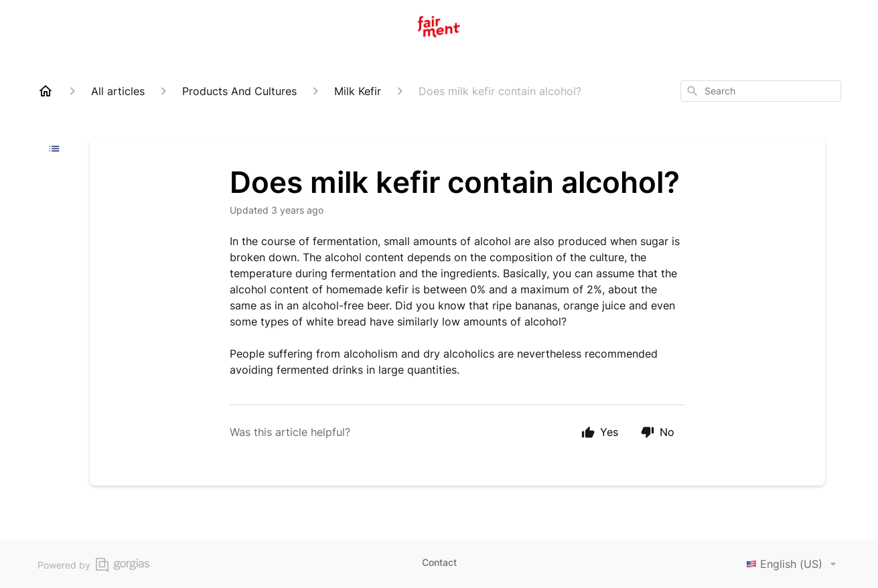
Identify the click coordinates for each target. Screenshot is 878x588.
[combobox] (761, 91)
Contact (439, 562)
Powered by (93, 565)
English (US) (794, 564)
